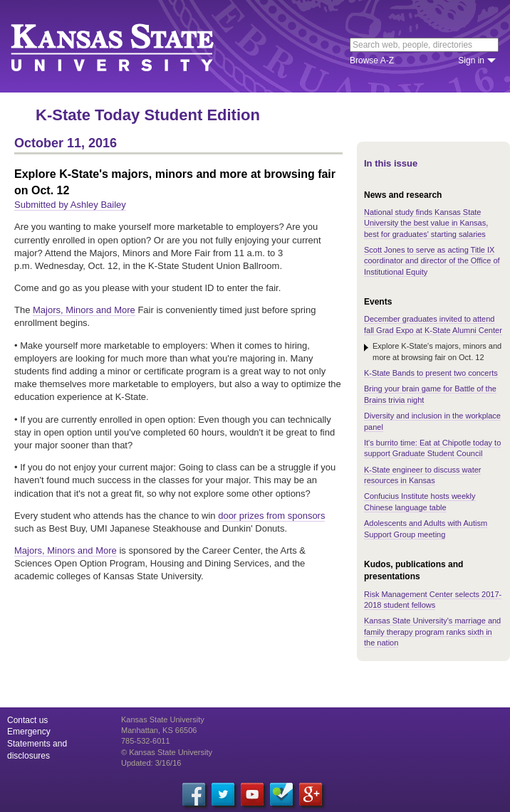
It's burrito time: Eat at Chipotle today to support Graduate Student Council (432, 448)
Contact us (27, 720)
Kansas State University (130, 46)
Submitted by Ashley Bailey (70, 205)
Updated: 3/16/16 (151, 763)
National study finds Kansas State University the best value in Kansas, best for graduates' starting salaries (426, 223)
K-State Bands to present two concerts (431, 373)
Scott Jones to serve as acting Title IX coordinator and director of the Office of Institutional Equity (432, 261)
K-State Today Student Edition (148, 115)
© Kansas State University (167, 752)
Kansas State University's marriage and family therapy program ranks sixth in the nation (432, 632)
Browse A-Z (372, 60)
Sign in (471, 60)
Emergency (29, 732)
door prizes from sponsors (271, 516)
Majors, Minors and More (84, 310)
